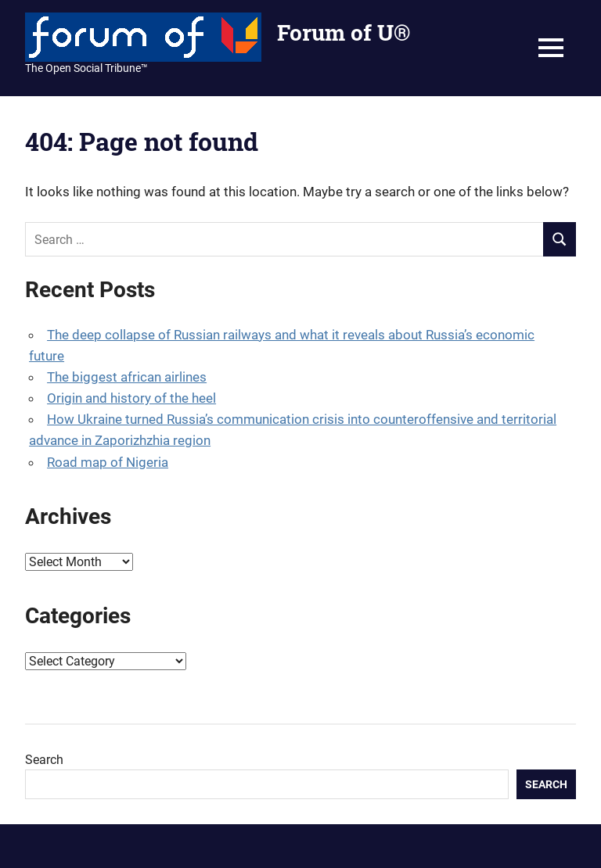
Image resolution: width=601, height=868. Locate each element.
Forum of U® (344, 32)
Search (44, 760)
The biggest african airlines (127, 377)
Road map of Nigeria (108, 462)
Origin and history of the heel (131, 398)
